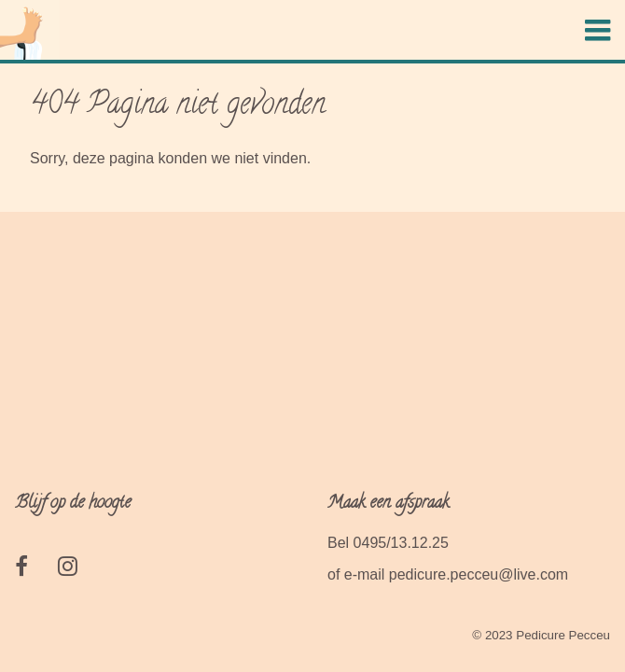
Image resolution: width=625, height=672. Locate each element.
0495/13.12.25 (401, 543)
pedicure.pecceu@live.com (479, 574)
